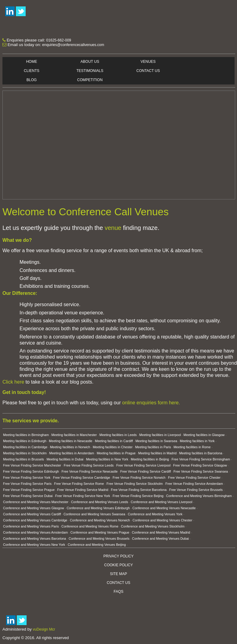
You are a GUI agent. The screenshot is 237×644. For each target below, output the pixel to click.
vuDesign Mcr (44, 629)
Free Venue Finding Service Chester (194, 478)
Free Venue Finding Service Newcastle (90, 471)
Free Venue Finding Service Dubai (28, 496)
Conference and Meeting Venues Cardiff (32, 514)
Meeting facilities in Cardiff (114, 441)
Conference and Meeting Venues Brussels (99, 538)
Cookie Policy (119, 565)
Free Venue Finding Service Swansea (201, 471)
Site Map (119, 574)
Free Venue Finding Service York (27, 478)
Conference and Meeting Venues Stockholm (153, 526)
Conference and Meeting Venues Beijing (97, 545)
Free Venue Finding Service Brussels (196, 490)
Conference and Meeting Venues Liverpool (161, 502)
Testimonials (90, 71)
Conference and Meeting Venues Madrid (161, 532)
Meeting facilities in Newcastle (71, 441)
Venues (148, 62)
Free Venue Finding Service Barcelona (139, 490)
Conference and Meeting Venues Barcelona (35, 538)
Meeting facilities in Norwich (70, 447)
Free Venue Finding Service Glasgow (200, 465)
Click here (13, 382)
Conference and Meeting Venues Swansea (94, 514)
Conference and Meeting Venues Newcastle (164, 508)
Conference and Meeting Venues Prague (100, 532)
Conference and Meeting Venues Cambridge (35, 520)
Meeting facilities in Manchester (74, 435)
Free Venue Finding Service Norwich (139, 478)
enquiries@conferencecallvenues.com (73, 45)
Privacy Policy (119, 556)
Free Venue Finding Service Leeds (89, 465)
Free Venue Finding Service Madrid (83, 490)
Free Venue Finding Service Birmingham (201, 459)
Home (31, 62)
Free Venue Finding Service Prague (29, 490)
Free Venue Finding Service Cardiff (146, 471)
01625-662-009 (58, 40)
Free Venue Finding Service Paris (27, 484)
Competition (90, 80)
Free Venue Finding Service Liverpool (144, 465)
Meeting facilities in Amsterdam (72, 453)
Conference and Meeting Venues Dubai (160, 538)
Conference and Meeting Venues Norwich (100, 520)
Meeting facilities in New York (107, 459)
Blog (32, 80)
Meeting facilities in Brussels (24, 459)
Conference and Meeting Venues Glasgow (34, 508)
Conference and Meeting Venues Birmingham (199, 496)
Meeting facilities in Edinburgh (25, 441)
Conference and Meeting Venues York (155, 514)
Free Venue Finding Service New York (83, 496)
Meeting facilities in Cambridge (25, 447)
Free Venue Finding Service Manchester (32, 465)
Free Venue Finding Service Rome (79, 484)
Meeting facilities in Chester (113, 447)
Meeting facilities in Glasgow (204, 435)
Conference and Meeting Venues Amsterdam (35, 532)
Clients (32, 71)
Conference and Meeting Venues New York (34, 545)
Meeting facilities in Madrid (158, 453)
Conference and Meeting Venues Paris (31, 526)
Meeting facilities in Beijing (150, 459)
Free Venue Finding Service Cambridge (82, 478)
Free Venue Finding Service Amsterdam (194, 484)
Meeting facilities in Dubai (65, 459)
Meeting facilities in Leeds (118, 435)
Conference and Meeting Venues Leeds (99, 502)
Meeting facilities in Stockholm (25, 453)
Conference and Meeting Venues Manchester (36, 502)
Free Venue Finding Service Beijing (138, 496)
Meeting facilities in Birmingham (26, 435)
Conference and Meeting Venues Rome (90, 526)
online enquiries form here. (151, 403)
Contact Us (148, 71)
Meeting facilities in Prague (116, 453)
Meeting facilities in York (197, 441)
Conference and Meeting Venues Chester (162, 520)
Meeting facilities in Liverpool (160, 435)
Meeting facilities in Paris (153, 447)
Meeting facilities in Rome (192, 447)
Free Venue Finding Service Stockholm (135, 484)
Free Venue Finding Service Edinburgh (31, 471)
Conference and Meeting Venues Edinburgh (98, 508)
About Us (90, 62)
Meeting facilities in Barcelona (201, 453)
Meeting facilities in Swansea (156, 441)
